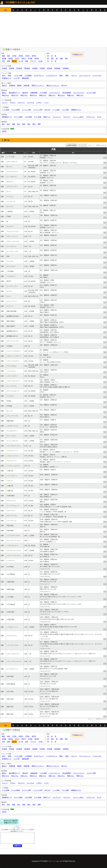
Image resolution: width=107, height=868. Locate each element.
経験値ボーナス (76, 110)
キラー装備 (38, 117)
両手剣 (21, 56)
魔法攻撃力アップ (15, 93)
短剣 (8, 56)
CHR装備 (65, 68)
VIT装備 (42, 68)
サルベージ (21, 102)
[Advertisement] (53, 29)
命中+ (4, 75)
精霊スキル (24, 95)
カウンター (67, 117)
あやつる (47, 110)
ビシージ (5, 102)
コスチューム (90, 117)
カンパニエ (31, 102)
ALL (6, 10)
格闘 (3, 56)
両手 (52, 58)
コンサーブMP (91, 93)
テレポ (99, 117)
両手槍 (11, 58)
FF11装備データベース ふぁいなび (20, 2)
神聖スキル (80, 95)
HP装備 (4, 68)
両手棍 (37, 58)
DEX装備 (27, 68)
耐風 (14, 124)
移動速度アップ (7, 117)
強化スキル (15, 95)
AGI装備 (35, 68)
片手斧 (27, 56)
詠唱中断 (27, 85)
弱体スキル (5, 95)
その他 (40, 61)
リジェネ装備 (15, 110)
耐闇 (39, 124)
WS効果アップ (7, 78)
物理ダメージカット (38, 85)
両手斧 (34, 56)
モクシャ (74, 75)
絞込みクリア (78, 54)
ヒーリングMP (27, 110)
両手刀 (24, 58)
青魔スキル (71, 95)
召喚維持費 (34, 93)
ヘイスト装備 (18, 75)
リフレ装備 (5, 110)
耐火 (3, 124)
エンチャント (57, 117)
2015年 (4, 131)
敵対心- (4, 93)
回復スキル (43, 95)
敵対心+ (4, 85)
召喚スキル (52, 95)
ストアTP (16, 78)
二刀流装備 (28, 75)
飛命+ (61, 75)
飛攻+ (67, 75)
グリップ (33, 61)
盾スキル (64, 85)
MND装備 (57, 68)
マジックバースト (79, 93)
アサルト (13, 102)
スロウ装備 (28, 117)
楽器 (27, 61)
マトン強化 (65, 110)
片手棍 (30, 58)
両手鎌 (4, 58)
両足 (66, 58)
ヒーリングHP (38, 110)
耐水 (29, 124)
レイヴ (46, 102)
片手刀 (17, 58)
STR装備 (19, 68)
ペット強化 (56, 110)
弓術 (3, 61)
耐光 (34, 124)
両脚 (61, 58)
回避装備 (12, 85)
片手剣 (14, 56)
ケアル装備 (43, 93)
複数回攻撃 (25, 78)
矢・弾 (21, 61)
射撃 (8, 61)
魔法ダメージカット (53, 85)
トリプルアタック (52, 75)
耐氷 (8, 124)
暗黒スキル (33, 95)
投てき (14, 61)
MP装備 (12, 68)
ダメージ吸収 (18, 117)
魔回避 (19, 85)
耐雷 (24, 124)
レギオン (39, 102)
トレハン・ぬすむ (78, 117)
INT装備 (49, 68)
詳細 (105, 158)
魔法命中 (25, 93)
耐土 (19, 124)
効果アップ (47, 117)
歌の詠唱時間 (67, 93)
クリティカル (97, 75)
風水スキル (61, 95)
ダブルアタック (39, 75)
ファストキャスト (55, 93)
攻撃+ (10, 75)
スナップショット (85, 75)
